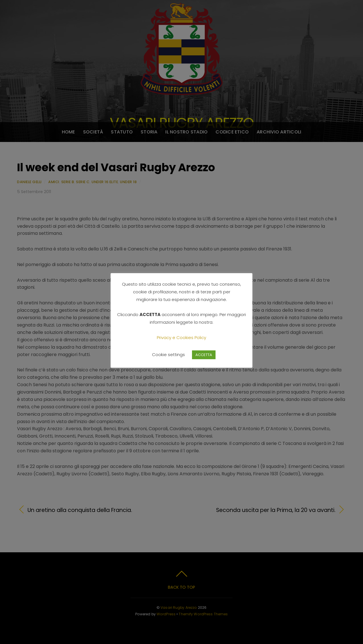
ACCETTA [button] (204, 355)
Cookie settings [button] (168, 355)
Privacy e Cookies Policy (181, 337)
